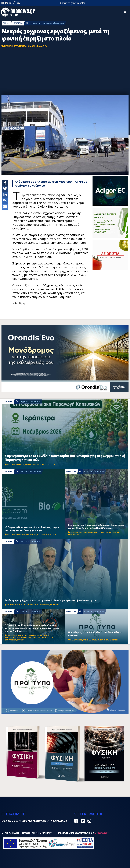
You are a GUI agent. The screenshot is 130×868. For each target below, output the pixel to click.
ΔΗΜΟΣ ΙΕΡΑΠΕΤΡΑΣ (79, 532)
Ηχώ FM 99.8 (10, 821)
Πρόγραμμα (59, 821)
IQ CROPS (41, 535)
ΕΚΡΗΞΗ (9, 46)
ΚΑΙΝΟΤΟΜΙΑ (31, 465)
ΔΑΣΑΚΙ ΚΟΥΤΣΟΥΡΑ (96, 532)
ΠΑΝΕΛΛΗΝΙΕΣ (76, 640)
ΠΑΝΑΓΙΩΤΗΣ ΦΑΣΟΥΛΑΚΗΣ (16, 638)
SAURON (21, 640)
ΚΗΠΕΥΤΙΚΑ (21, 535)
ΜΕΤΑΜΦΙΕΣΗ (34, 638)
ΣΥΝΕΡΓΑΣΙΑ (31, 535)
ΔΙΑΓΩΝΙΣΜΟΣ (22, 636)
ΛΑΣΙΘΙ (6, 23)
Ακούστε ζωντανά (72, 3)
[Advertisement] (65, 73)
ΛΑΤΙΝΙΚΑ (87, 640)
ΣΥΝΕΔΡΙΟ (20, 465)
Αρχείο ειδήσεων (34, 821)
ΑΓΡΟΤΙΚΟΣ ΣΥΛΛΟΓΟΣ (46, 465)
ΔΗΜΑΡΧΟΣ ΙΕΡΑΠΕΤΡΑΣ (17, 605)
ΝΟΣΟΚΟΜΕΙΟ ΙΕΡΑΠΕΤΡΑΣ (38, 605)
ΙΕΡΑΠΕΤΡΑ (18, 23)
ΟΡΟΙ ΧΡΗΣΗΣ (10, 833)
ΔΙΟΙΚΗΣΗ (54, 605)
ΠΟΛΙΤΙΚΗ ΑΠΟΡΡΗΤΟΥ (37, 833)
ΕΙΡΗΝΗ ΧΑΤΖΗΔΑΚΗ (109, 640)
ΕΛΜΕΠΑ (47, 636)
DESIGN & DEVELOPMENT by (84, 833)
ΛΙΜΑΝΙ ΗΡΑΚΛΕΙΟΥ (37, 46)
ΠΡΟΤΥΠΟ (95, 640)
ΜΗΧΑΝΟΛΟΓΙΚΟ (36, 636)
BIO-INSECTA (51, 535)
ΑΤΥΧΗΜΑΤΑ (20, 46)
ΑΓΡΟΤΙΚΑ (11, 465)
